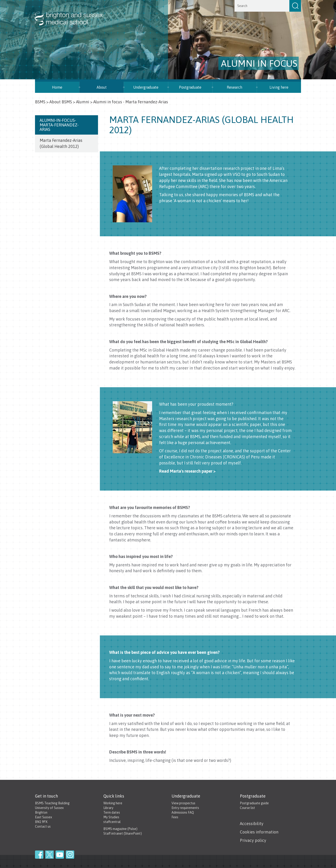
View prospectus (183, 803)
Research (234, 87)
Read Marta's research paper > (187, 471)
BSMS (40, 102)
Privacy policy (253, 840)
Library (108, 808)
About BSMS (61, 102)
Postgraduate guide (254, 803)
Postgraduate (190, 87)
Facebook (39, 855)
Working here (113, 803)
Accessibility (252, 824)
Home (57, 87)
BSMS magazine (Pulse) (120, 829)
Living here (279, 87)
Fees (175, 817)
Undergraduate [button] (146, 87)
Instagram (70, 855)
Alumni (83, 102)
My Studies (111, 817)
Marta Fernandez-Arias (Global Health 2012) (61, 143)
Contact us (43, 826)
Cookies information (259, 832)
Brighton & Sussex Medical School (73, 14)
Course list (247, 808)
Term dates (112, 812)
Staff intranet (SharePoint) (123, 833)
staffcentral (112, 822)
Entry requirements (185, 808)
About (102, 87)
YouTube (60, 855)
